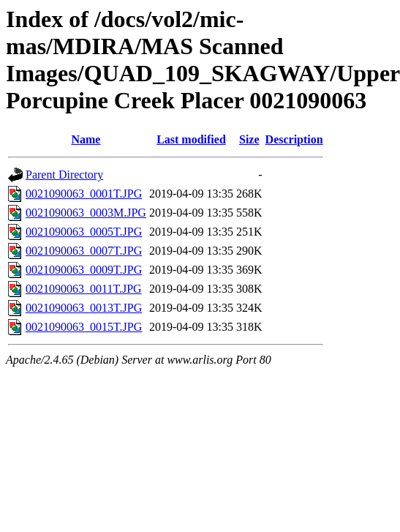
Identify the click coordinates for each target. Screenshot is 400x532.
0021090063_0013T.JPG (84, 308)
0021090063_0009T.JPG (84, 270)
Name (86, 139)
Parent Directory (64, 175)
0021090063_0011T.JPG (84, 289)
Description (294, 139)
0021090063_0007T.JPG (84, 251)
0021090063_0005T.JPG (84, 232)
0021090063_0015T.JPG (84, 327)
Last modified (191, 139)
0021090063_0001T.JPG (84, 194)
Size (249, 139)
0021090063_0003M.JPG (86, 213)
